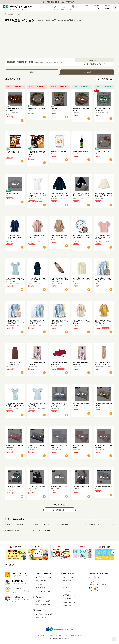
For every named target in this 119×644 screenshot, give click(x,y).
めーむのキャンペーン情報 (44, 591)
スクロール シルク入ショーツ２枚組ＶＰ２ (59, 446)
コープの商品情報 (41, 588)
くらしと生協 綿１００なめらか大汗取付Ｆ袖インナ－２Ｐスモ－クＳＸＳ (37, 405)
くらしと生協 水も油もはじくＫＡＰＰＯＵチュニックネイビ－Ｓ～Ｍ (15, 237)
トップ (46, 9)
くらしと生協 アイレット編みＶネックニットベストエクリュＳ (82, 280)
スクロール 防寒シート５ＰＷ (103, 486)
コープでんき (67, 591)
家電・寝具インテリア (12, 530)
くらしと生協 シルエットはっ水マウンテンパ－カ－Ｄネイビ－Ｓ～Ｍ (59, 195)
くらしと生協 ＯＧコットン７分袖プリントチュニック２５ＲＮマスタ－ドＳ (104, 322)
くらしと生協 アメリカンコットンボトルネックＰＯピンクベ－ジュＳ (37, 237)
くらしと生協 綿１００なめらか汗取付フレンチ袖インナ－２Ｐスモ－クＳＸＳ (15, 405)
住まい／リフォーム (69, 602)
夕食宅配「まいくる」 (69, 595)
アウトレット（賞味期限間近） (14, 525)
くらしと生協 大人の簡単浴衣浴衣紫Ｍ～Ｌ (81, 363)
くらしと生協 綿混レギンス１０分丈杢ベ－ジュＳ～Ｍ (103, 363)
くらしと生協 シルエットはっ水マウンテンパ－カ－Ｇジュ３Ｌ (82, 195)
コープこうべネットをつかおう (45, 577)
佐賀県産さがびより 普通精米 (59, 151)
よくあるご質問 (106, 5)
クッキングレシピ (41, 618)
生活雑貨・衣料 (94, 525)
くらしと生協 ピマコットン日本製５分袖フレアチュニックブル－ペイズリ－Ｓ (37, 322)
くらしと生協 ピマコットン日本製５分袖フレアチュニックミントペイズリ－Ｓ (59, 322)
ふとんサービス (68, 577)
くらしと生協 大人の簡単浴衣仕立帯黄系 (37, 363)
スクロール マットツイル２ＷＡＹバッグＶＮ (15, 487)
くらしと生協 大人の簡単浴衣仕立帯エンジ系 (59, 363)
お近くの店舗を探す (95, 577)
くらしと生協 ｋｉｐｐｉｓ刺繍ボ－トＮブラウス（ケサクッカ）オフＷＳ (104, 195)
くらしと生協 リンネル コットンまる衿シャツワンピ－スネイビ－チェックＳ (37, 280)
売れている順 (87, 72)
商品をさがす (64, 9)
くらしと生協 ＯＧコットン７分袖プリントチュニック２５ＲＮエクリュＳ (82, 322)
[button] (113, 552)
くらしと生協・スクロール (42, 530)
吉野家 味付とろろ (56, 109)
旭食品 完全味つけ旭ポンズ (81, 151)
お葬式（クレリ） (68, 605)
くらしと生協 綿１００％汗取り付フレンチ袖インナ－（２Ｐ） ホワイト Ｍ (38, 195)
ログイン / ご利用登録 (104, 9)
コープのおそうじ (69, 598)
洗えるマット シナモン (13, 193)
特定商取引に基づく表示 (77, 635)
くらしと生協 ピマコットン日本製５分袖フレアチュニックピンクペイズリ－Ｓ (15, 322)
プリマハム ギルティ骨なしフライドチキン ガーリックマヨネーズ (37, 153)
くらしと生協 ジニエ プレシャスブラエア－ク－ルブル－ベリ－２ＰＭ (59, 405)
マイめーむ (55, 9)
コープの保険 (67, 588)
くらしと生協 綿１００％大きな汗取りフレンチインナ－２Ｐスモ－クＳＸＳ (15, 280)
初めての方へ (88, 5)
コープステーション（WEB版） (44, 614)
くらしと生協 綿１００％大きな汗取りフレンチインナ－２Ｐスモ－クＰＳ (104, 237)
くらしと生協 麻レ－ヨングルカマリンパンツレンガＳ (15, 363)
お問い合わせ (50, 635)
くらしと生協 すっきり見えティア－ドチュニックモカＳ (59, 236)
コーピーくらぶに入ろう (43, 601)
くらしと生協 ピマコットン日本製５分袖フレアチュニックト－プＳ (104, 280)
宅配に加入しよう (41, 581)
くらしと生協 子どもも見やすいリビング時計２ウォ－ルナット (82, 237)
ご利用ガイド (97, 5)
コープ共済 (67, 584)
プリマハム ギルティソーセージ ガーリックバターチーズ (15, 152)
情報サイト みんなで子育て (44, 604)
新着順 (32, 72)
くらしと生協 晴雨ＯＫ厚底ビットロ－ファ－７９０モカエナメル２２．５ (59, 280)
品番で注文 (73, 9)
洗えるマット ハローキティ (103, 151)
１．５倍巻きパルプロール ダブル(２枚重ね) (103, 109)
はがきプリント (68, 581)
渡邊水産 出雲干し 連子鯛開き (37, 109)
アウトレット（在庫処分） (41, 525)
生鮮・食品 (65, 525)
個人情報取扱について (62, 635)
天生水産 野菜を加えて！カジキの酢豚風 (15, 109)
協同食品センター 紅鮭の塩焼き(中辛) (81, 109)
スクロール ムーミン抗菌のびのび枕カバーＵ (81, 404)
